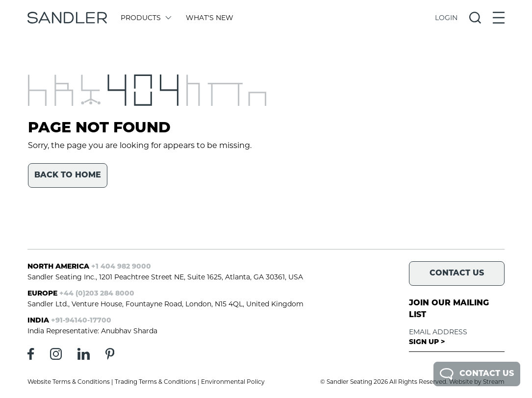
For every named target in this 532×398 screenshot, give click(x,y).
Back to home (68, 175)
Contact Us (477, 374)
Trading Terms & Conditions (155, 382)
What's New (210, 18)
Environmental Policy (233, 382)
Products (145, 18)
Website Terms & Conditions (69, 382)
